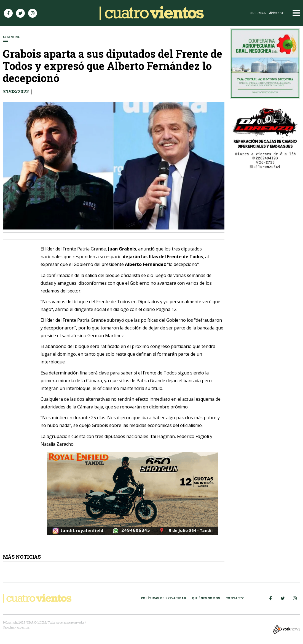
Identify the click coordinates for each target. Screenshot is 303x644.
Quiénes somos (206, 598)
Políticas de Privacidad (163, 598)
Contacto (235, 598)
